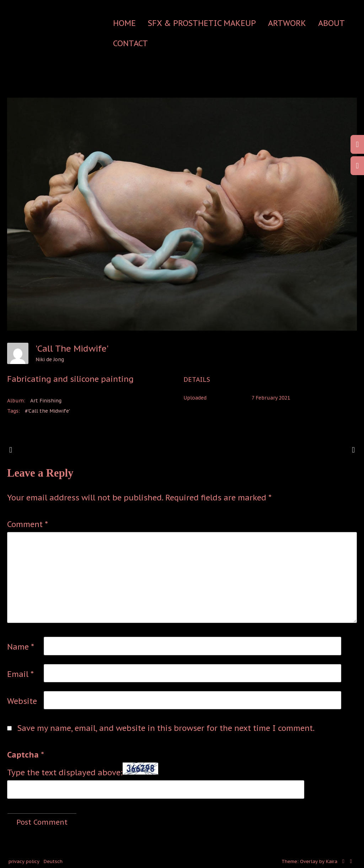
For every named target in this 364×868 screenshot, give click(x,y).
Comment (28, 524)
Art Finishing (46, 401)
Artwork (287, 23)
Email (20, 674)
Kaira (332, 861)
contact (130, 43)
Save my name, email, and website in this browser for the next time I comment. (166, 728)
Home (124, 23)
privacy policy (24, 861)
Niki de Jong (50, 359)
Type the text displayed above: (65, 772)
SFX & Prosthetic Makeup (202, 23)
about (331, 23)
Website (22, 701)
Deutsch (53, 861)
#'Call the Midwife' (47, 411)
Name (21, 647)
